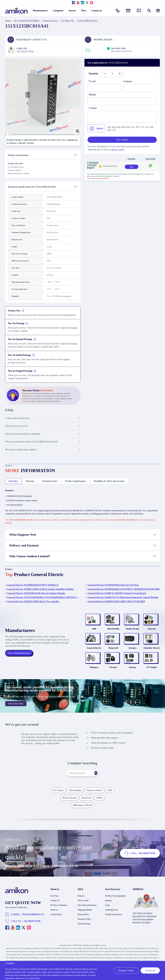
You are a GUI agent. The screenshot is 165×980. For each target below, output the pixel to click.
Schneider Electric (152, 657)
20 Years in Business (59, 918)
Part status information (87, 918)
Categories (58, 11)
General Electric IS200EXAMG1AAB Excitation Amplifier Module (40, 592)
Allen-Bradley (113, 635)
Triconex (113, 680)
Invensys (133, 657)
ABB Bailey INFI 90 (83, 818)
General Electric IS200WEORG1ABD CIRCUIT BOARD (116, 605)
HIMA (99, 810)
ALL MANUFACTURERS (27, 21)
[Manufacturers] (158, 11)
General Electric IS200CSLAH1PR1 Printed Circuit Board (117, 596)
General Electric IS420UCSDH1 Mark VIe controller (33, 605)
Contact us (97, 11)
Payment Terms (84, 936)
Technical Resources (114, 927)
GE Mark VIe (67, 21)
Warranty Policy (84, 932)
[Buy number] (112, 74)
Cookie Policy (56, 927)
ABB (94, 635)
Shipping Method (85, 922)
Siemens (133, 680)
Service (72, 11)
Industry (108, 913)
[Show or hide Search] (149, 11)
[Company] (140, 88)
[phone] (122, 101)
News (84, 11)
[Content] (122, 117)
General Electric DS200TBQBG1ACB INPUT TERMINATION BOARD (124, 592)
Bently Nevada (133, 635)
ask (131, 167)
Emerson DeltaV (95, 803)
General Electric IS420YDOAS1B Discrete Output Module (36, 596)
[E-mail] (104, 88)
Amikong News (112, 922)
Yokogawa (94, 680)
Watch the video (16, 716)
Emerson (152, 635)
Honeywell (113, 657)
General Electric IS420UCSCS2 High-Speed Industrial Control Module (123, 600)
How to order (83, 913)
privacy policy (118, 150)
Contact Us (55, 913)
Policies (81, 908)
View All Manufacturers (19, 661)
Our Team (54, 908)
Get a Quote (122, 140)
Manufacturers (40, 11)
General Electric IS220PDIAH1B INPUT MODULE (33, 588)
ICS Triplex (152, 680)
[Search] (100, 786)
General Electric (50, 21)
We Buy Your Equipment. (116, 908)
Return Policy (83, 927)
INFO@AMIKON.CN (33, 927)
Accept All (150, 970)
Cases (107, 918)
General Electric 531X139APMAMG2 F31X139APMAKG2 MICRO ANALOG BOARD (43, 600)
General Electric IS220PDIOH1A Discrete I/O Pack (113, 588)
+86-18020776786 (32, 934)
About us (54, 922)
